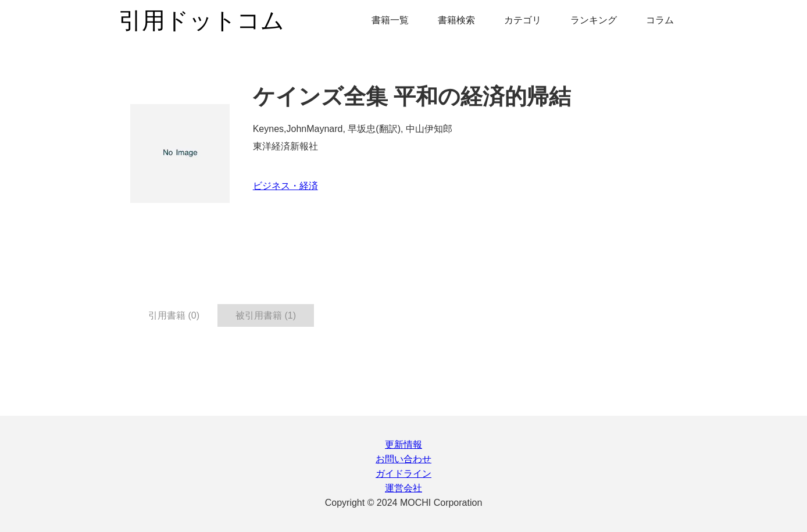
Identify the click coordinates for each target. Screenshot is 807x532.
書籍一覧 (390, 20)
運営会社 (403, 488)
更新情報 (403, 444)
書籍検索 (456, 20)
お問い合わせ (403, 459)
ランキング (594, 20)
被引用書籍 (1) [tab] (266, 315)
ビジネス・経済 (285, 186)
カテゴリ (523, 20)
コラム (660, 20)
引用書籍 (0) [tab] (174, 315)
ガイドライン (403, 474)
